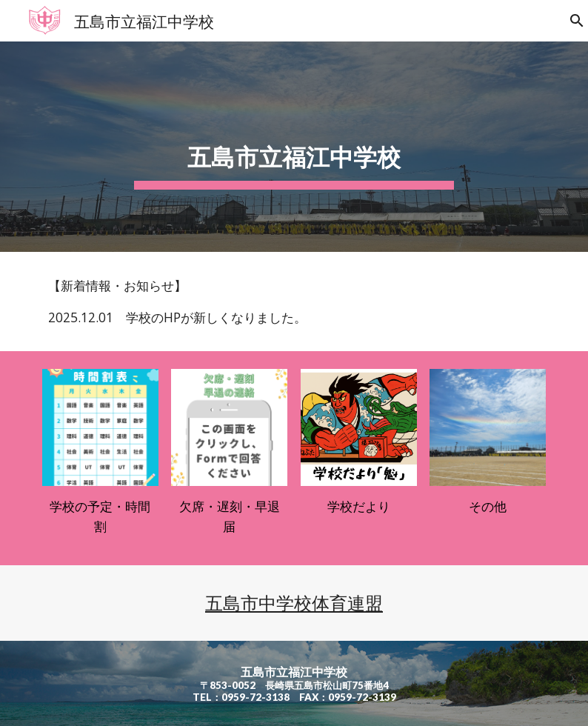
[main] (294, 147)
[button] (570, 21)
